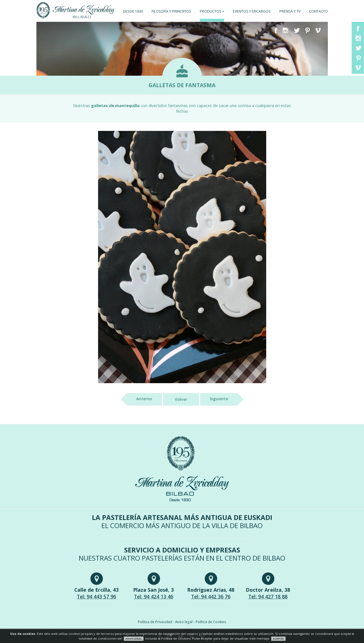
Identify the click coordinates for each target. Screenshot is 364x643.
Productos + (212, 11)
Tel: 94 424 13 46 (154, 596)
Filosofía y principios (171, 11)
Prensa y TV (290, 11)
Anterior (140, 399)
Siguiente (223, 399)
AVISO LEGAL (134, 639)
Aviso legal (184, 622)
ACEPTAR (278, 639)
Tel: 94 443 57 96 (96, 596)
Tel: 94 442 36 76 (211, 596)
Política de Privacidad (155, 622)
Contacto (318, 11)
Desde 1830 (133, 11)
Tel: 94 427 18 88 (268, 596)
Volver (181, 399)
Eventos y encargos (252, 11)
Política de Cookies (211, 622)
